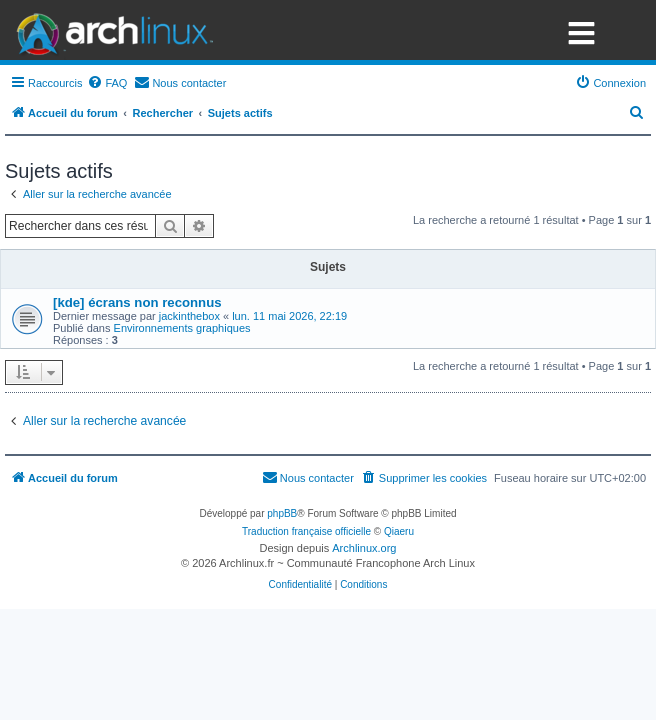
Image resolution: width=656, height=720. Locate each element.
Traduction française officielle (306, 531)
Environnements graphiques (182, 328)
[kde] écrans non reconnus (137, 302)
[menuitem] (107, 83)
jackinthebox (189, 316)
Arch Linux (110, 30)
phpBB (282, 513)
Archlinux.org (364, 548)
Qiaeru (399, 531)
